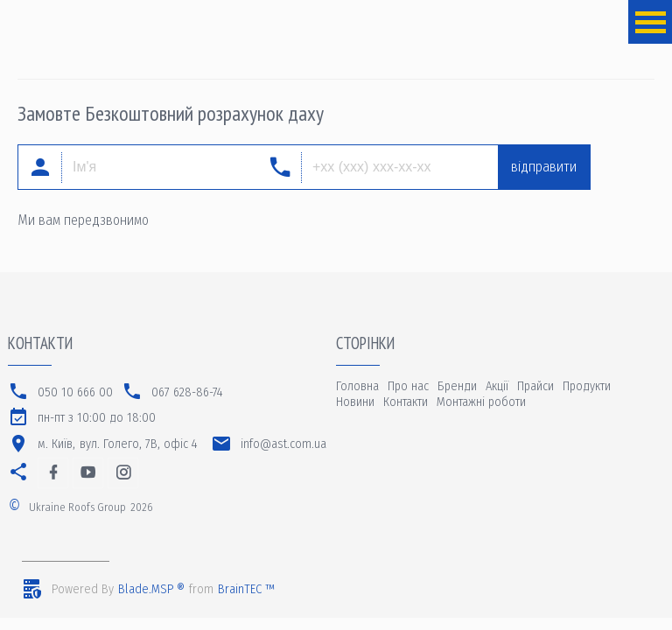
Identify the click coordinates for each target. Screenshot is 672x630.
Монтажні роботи (481, 402)
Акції (497, 386)
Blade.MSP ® (151, 589)
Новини (355, 402)
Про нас (408, 386)
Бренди (457, 386)
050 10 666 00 (75, 392)
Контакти (406, 402)
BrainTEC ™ (246, 589)
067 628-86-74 (187, 392)
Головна (357, 386)
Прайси (535, 386)
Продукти (587, 386)
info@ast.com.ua (283, 444)
